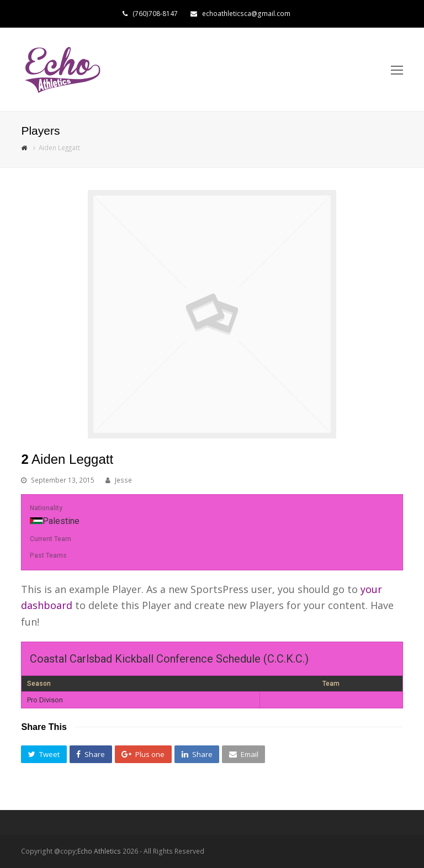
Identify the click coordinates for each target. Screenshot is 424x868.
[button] (44, 754)
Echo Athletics (99, 851)
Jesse (123, 480)
